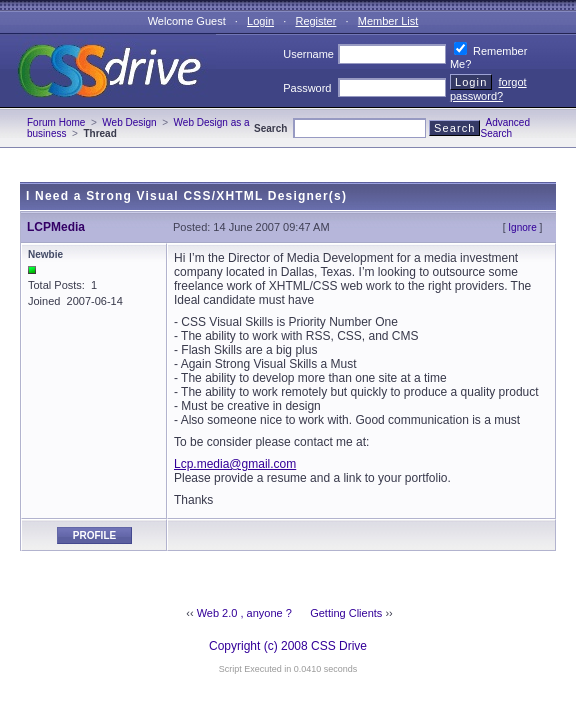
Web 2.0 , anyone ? (244, 613)
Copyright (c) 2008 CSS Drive (288, 646)
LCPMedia (56, 227)
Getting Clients (346, 613)
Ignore (522, 227)
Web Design (129, 122)
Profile (94, 535)
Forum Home (56, 122)
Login (260, 21)
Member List (388, 21)
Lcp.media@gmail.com (235, 464)
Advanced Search (505, 128)
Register (315, 21)
